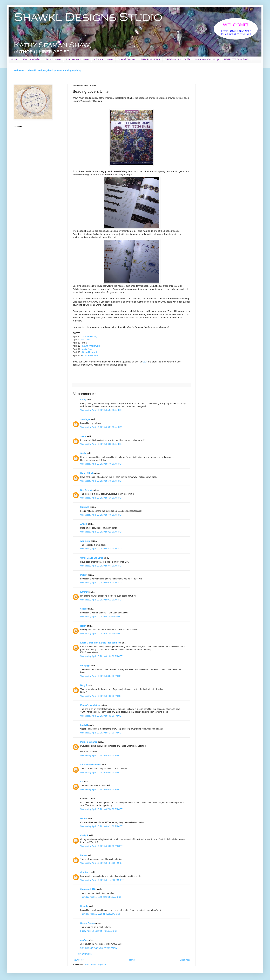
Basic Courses (53, 59)
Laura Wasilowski (91, 346)
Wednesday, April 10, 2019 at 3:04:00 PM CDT (101, 676)
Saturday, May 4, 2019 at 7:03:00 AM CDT (99, 948)
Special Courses (127, 59)
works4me (85, 541)
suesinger (85, 419)
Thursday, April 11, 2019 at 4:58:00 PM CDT (100, 914)
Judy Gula (87, 349)
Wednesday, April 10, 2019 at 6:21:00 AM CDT (101, 427)
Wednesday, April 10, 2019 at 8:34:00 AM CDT (101, 549)
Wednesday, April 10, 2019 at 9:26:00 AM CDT (101, 583)
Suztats (84, 609)
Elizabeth (85, 507)
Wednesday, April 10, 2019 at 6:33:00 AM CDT (101, 444)
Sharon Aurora (87, 923)
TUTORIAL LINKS (150, 59)
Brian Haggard (89, 352)
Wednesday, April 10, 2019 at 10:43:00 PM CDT (102, 863)
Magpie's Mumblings (90, 705)
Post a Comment (85, 954)
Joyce (83, 436)
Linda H (84, 725)
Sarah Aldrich (87, 473)
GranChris (85, 872)
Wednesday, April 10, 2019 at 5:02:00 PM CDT (101, 716)
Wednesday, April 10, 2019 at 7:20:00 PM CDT (101, 809)
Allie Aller (85, 339)
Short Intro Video (31, 59)
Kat (82, 782)
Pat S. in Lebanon (89, 742)
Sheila (83, 453)
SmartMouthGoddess (91, 765)
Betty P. (84, 685)
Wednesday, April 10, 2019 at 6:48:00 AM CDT (101, 481)
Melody (84, 575)
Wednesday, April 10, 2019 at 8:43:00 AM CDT (101, 566)
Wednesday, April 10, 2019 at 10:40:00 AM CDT (102, 617)
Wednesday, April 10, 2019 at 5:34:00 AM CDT (101, 410)
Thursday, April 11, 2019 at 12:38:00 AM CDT (101, 897)
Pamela (84, 855)
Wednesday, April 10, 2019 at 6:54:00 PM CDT (101, 789)
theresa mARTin (88, 889)
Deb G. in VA (86, 490)
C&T (145, 362)
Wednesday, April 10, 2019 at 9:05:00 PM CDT (101, 846)
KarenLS (85, 592)
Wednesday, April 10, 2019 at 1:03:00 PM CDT (101, 656)
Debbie (84, 818)
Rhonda (84, 906)
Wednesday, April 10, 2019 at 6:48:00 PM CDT (101, 773)
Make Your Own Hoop (207, 59)
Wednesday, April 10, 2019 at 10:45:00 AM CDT (102, 634)
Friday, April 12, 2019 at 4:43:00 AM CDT (99, 931)
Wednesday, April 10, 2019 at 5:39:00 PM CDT (101, 755)
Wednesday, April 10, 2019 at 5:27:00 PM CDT (101, 733)
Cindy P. (84, 835)
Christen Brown (90, 355)
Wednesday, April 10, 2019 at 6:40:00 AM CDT (101, 464)
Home (14, 59)
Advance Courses (103, 59)
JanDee (84, 940)
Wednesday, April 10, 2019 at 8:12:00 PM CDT (101, 826)
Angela (84, 524)
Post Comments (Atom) (96, 965)
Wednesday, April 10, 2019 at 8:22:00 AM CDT (101, 532)
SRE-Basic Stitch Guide (178, 59)
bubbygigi (85, 666)
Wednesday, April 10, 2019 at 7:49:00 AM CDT (101, 515)
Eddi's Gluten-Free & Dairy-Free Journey (100, 643)
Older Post (185, 960)
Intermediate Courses (77, 59)
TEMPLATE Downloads (236, 59)
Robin (83, 626)
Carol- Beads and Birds (92, 558)
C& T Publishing (89, 336)
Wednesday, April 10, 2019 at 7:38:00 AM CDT (101, 498)
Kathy (83, 400)
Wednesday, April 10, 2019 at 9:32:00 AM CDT (101, 600)
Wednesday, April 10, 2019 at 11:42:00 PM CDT (102, 880)
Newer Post (79, 960)
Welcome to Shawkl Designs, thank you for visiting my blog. (48, 71)
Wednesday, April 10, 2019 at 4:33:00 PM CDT (101, 696)
